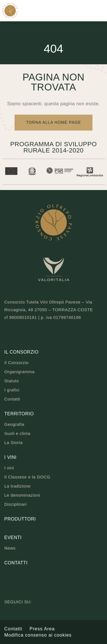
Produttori (20, 519)
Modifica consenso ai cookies (38, 635)
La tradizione (17, 486)
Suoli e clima (17, 433)
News (10, 548)
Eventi (13, 537)
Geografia (14, 424)
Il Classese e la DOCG (27, 477)
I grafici (12, 390)
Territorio (19, 414)
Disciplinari (16, 504)
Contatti (12, 399)
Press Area (42, 629)
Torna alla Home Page (53, 122)
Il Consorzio (21, 352)
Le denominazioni (22, 495)
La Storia (14, 442)
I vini (10, 457)
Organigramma (19, 372)
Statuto (12, 381)
